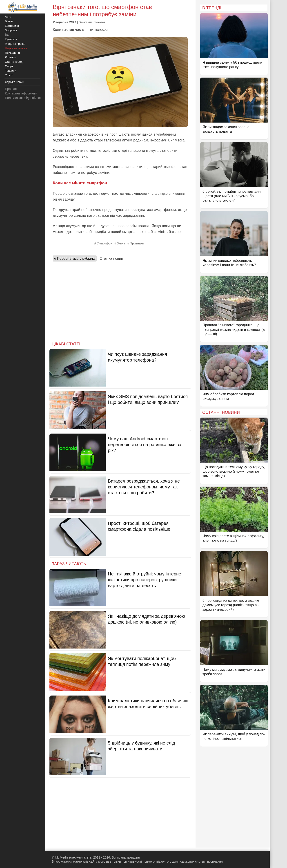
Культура (11, 39)
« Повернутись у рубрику (75, 258)
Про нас (11, 89)
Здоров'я (11, 30)
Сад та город (14, 62)
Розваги (10, 57)
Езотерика (12, 26)
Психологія (12, 53)
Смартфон (104, 243)
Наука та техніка (92, 22)
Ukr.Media (176, 140)
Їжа (7, 35)
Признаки (137, 243)
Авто (8, 17)
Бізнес (9, 21)
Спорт (9, 66)
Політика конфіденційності (24, 98)
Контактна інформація (21, 93)
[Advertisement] (120, 300)
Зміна (121, 243)
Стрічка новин (111, 258)
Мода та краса (15, 44)
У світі (9, 75)
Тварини (11, 71)
